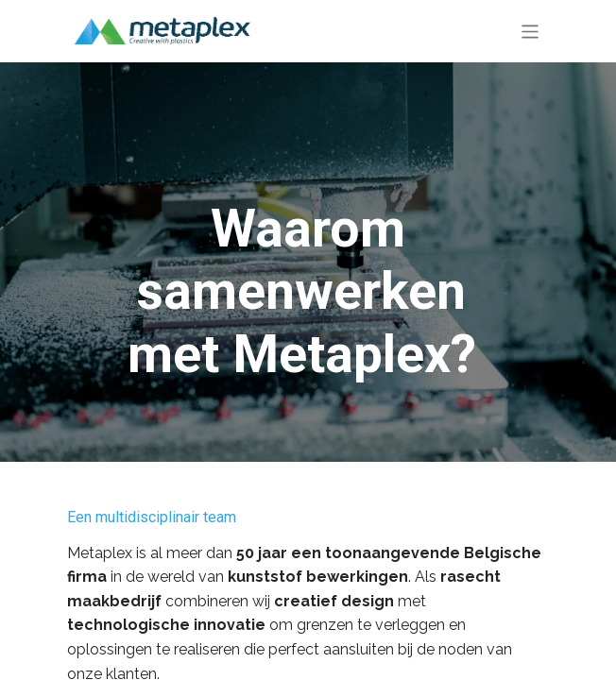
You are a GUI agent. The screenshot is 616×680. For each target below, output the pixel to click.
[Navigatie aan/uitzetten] (530, 31)
